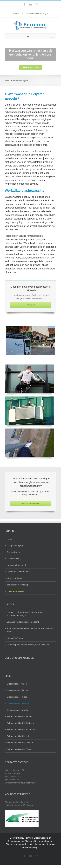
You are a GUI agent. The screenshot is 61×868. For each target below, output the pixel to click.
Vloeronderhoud (14, 578)
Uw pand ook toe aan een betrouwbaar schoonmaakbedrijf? (25, 614)
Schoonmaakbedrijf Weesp (19, 749)
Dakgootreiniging (15, 545)
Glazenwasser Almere (17, 684)
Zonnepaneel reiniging (17, 585)
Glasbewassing (14, 559)
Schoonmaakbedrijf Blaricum (20, 723)
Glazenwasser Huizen (17, 697)
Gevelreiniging (14, 552)
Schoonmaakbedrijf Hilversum (21, 730)
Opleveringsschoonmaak (18, 572)
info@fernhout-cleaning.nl (37, 13)
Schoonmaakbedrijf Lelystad (20, 743)
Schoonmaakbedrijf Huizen (19, 736)
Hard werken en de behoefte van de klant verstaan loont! (30, 630)
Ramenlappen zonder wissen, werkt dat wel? (28, 645)
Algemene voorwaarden (17, 844)
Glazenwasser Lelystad (18, 703)
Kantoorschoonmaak (17, 565)
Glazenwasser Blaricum (18, 690)
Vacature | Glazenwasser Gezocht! (23, 622)
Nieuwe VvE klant (15, 638)
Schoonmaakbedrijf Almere (19, 716)
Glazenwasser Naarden (18, 710)
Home (10, 539)
